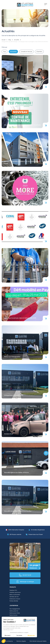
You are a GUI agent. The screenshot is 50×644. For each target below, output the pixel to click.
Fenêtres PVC (13, 590)
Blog (10, 40)
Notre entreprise (8, 641)
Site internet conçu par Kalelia (38, 641)
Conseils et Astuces (26, 52)
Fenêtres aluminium (15, 592)
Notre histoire (13, 615)
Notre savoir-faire (15, 613)
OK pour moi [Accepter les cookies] (31, 635)
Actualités (17, 40)
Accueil (4, 40)
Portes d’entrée (14, 601)
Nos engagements (15, 609)
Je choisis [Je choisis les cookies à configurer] (19, 635)
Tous (5, 52)
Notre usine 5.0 (14, 611)
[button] (4, 641)
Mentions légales (21, 641)
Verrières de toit (14, 597)
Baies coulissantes (15, 595)
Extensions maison (15, 599)
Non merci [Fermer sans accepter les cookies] (7, 635)
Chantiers (39, 52)
